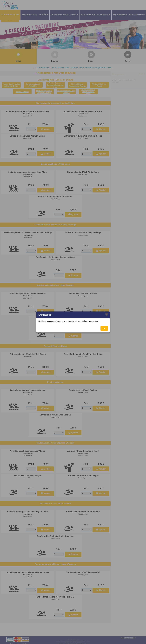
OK (104, 328)
